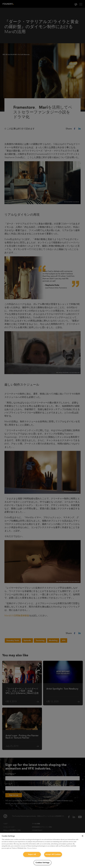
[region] (42, 850)
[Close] (83, 836)
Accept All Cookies (53, 854)
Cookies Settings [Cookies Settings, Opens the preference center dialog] (42, 863)
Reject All (32, 854)
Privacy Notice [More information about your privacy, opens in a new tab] (32, 848)
